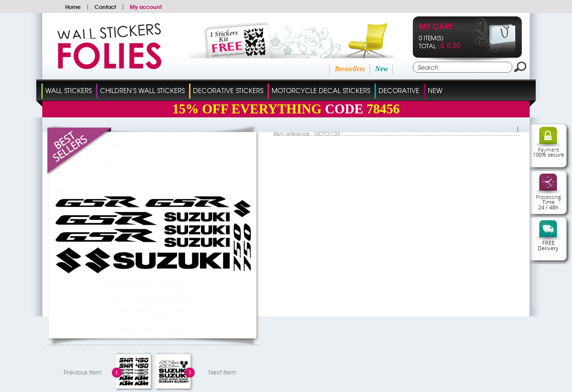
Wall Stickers (68, 90)
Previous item (83, 372)
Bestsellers (350, 69)
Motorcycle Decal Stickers (321, 90)
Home (73, 6)
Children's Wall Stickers (142, 90)
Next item (222, 372)
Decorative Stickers (228, 90)
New (381, 69)
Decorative (399, 90)
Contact (105, 6)
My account (146, 6)
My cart (436, 27)
